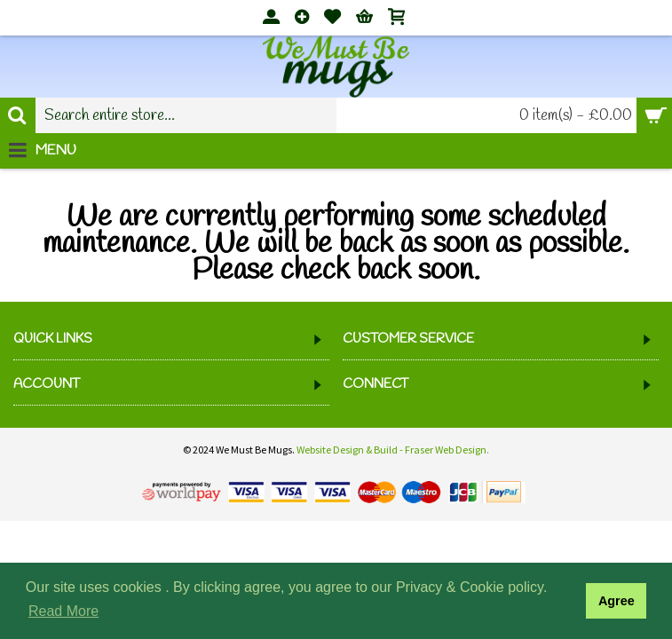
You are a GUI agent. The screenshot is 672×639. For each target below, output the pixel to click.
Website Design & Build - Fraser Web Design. (393, 450)
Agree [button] (617, 601)
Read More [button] (63, 611)
